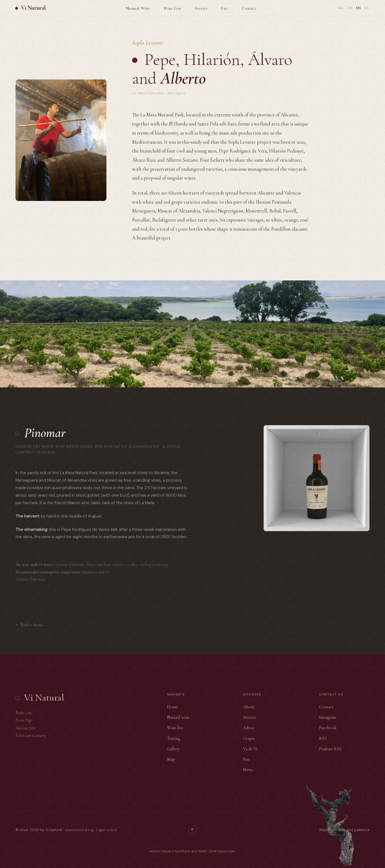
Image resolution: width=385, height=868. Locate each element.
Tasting (174, 738)
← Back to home (29, 625)
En (358, 8)
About (249, 707)
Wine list (175, 728)
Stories (201, 8)
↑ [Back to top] (192, 830)
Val (341, 8)
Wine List (172, 8)
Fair (225, 8)
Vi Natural (33, 8)
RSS (323, 738)
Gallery (173, 749)
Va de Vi (250, 749)
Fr (350, 8)
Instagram (328, 717)
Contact (249, 8)
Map (171, 759)
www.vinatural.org (79, 830)
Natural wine (178, 717)
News (248, 770)
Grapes (249, 738)
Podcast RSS (330, 749)
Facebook (328, 728)
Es (367, 8)
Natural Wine (138, 8)
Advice (249, 728)
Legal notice (107, 830)
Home (172, 707)
